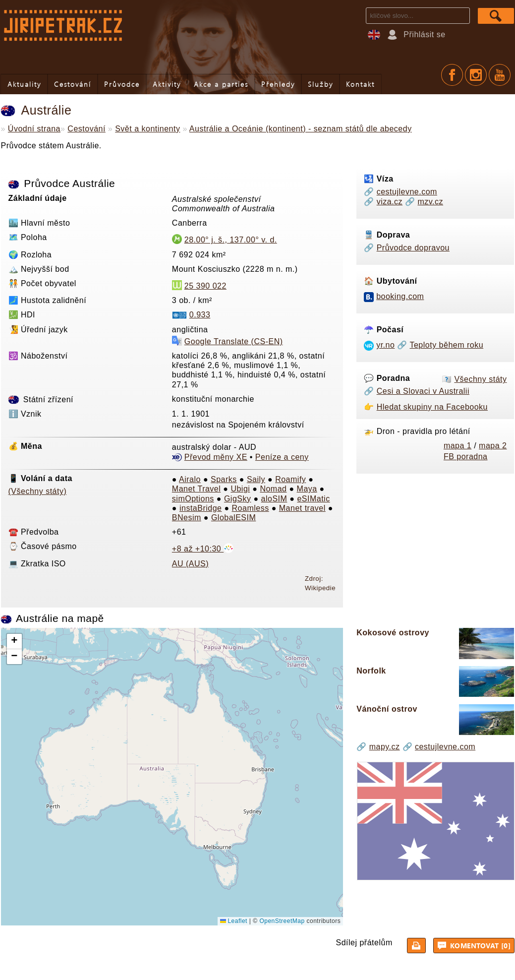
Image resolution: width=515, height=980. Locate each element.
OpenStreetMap (282, 921)
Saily (256, 479)
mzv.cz (430, 202)
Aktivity (167, 84)
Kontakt (360, 84)
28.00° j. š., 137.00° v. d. (231, 240)
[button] (14, 642)
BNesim (187, 518)
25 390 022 (205, 286)
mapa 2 (493, 446)
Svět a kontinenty (147, 129)
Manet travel (302, 508)
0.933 (200, 315)
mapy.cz (385, 747)
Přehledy (278, 84)
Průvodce (122, 84)
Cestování (73, 84)
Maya (307, 489)
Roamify (290, 479)
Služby (320, 84)
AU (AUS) (190, 564)
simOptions (193, 499)
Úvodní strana (34, 129)
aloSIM (274, 499)
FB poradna (466, 457)
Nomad (273, 489)
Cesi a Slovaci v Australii (423, 391)
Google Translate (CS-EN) (234, 341)
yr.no (385, 345)
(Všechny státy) (38, 491)
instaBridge (201, 508)
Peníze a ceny (282, 457)
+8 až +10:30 (203, 549)
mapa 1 (458, 446)
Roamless (251, 508)
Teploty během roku (446, 345)
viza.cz (390, 202)
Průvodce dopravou (413, 248)
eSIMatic (313, 499)
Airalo (190, 479)
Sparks (224, 479)
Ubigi (240, 489)
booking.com (400, 296)
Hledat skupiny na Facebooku (432, 407)
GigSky (238, 499)
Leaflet (234, 921)
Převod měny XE (216, 457)
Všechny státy (480, 379)
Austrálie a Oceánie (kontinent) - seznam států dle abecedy (301, 129)
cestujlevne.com (407, 192)
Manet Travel (196, 489)
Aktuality (24, 84)
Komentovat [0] (475, 945)
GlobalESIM (233, 518)
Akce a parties (221, 84)
